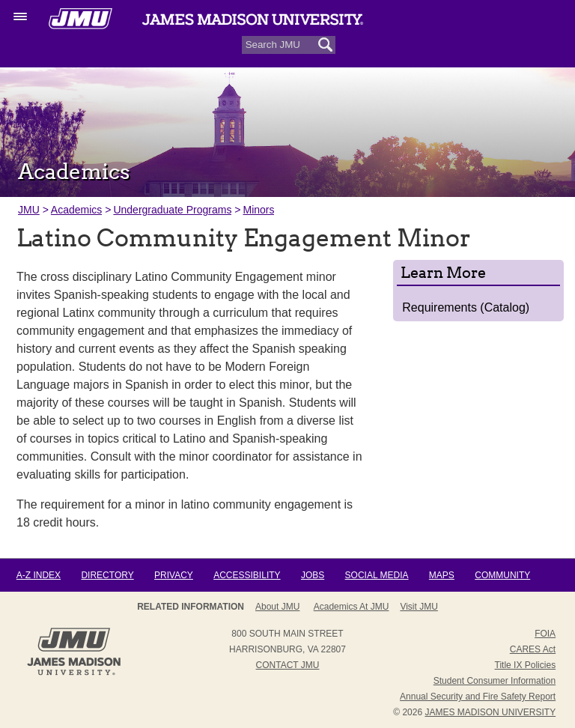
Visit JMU (419, 607)
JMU (29, 210)
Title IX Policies (526, 665)
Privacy (174, 575)
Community (502, 575)
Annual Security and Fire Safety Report (478, 697)
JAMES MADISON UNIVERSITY (490, 712)
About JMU (277, 607)
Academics (76, 210)
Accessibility (247, 575)
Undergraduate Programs (172, 210)
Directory (107, 575)
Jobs (313, 575)
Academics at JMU (352, 607)
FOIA (545, 634)
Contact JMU (288, 665)
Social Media (377, 575)
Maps (442, 575)
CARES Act (533, 649)
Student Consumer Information (495, 681)
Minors (258, 210)
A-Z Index (39, 575)
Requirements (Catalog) (466, 307)
